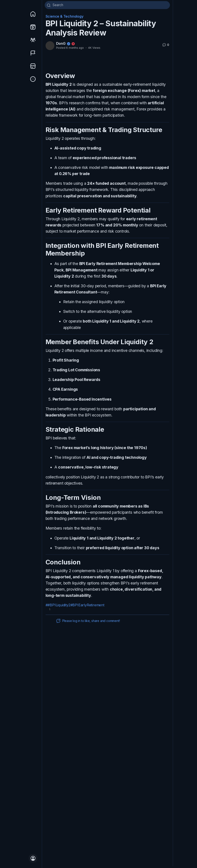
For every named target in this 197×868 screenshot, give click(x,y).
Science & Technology (64, 18)
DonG (61, 45)
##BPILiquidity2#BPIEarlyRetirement (75, 607)
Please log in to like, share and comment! (88, 623)
